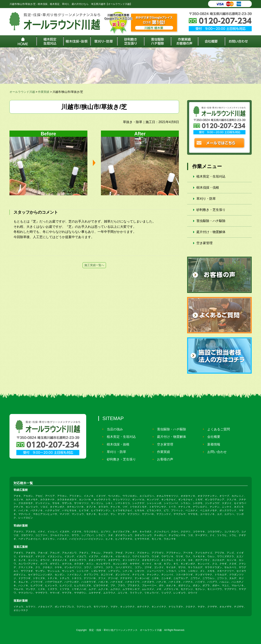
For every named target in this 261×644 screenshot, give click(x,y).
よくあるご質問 (217, 429)
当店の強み (114, 429)
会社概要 (213, 437)
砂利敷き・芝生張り (211, 210)
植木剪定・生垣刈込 (211, 176)
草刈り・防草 (206, 199)
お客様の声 (164, 459)
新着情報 (213, 444)
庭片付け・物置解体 (211, 232)
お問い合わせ (216, 452)
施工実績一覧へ (94, 265)
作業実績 (162, 452)
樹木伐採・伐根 (208, 188)
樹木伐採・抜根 (117, 444)
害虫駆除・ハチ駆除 (211, 221)
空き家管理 (204, 243)
